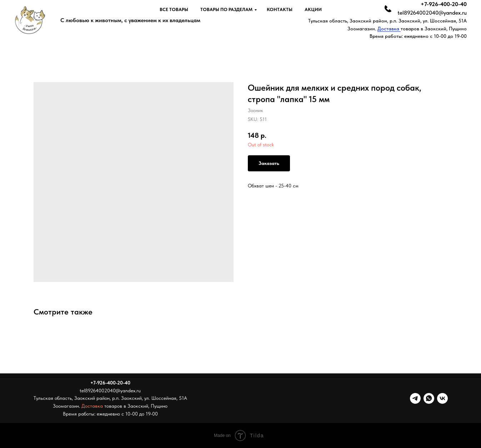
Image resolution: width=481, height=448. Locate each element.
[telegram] (415, 398)
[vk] (442, 398)
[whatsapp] (429, 398)
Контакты (280, 9)
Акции (313, 9)
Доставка (389, 29)
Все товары (174, 9)
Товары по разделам (226, 9)
